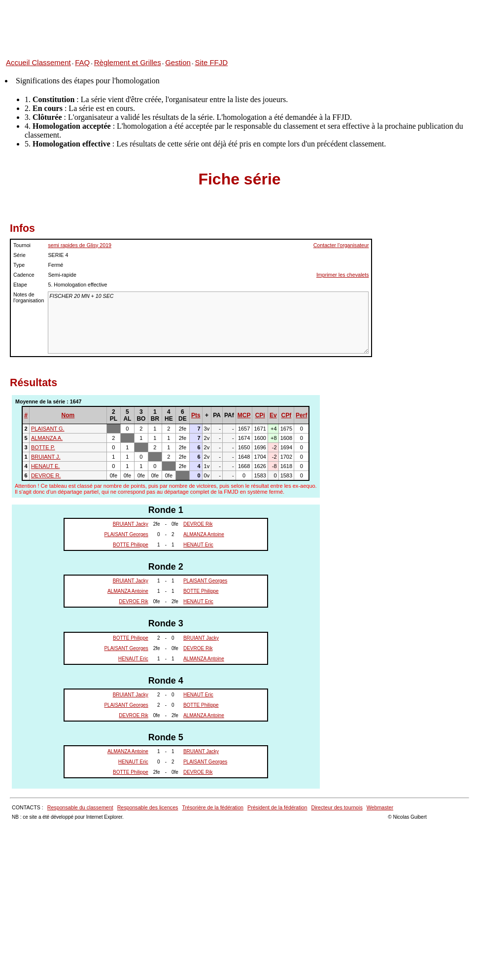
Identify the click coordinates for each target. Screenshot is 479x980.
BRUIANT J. (46, 457)
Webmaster (380, 807)
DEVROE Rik (198, 524)
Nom (68, 415)
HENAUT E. (45, 466)
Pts (196, 415)
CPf (287, 415)
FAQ (82, 62)
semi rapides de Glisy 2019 (80, 245)
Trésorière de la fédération (213, 807)
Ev (273, 415)
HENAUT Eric (198, 545)
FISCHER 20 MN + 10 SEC (208, 323)
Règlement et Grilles (128, 62)
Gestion (178, 62)
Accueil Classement (38, 62)
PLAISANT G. (48, 429)
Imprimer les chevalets (343, 275)
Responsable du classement (80, 807)
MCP (244, 415)
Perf (301, 415)
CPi (260, 415)
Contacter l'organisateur (341, 245)
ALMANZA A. (47, 438)
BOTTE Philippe (131, 545)
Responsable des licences (148, 807)
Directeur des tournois (337, 807)
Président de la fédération (277, 807)
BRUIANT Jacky (131, 524)
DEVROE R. (46, 475)
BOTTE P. (43, 447)
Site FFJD (211, 62)
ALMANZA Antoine (204, 534)
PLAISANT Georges (126, 534)
